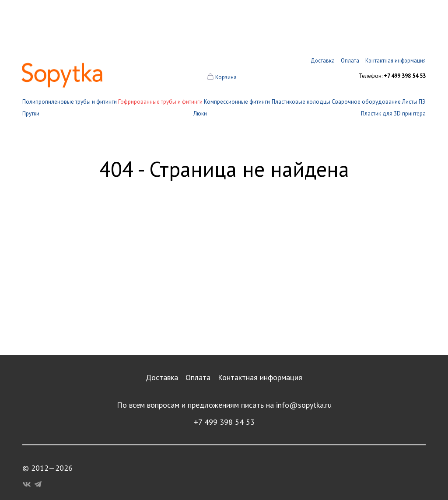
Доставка (162, 377)
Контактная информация (260, 377)
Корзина (226, 77)
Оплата (198, 377)
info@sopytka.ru (304, 405)
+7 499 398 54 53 (224, 422)
